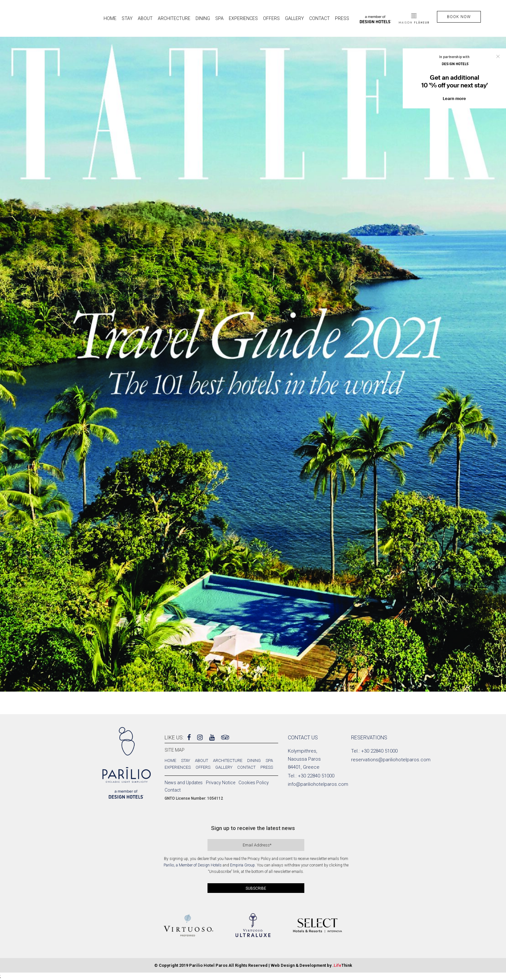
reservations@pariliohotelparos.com (391, 760)
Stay (186, 760)
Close (498, 56)
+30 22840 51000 (316, 776)
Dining (254, 760)
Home (170, 760)
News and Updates (184, 783)
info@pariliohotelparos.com (318, 784)
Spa (269, 760)
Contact (246, 767)
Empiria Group (243, 865)
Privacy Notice (221, 783)
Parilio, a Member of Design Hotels (193, 865)
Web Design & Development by (311, 965)
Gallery (224, 767)
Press (267, 767)
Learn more (454, 99)
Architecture (228, 760)
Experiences (178, 767)
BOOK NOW (459, 17)
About (202, 760)
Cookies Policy (254, 783)
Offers (203, 767)
